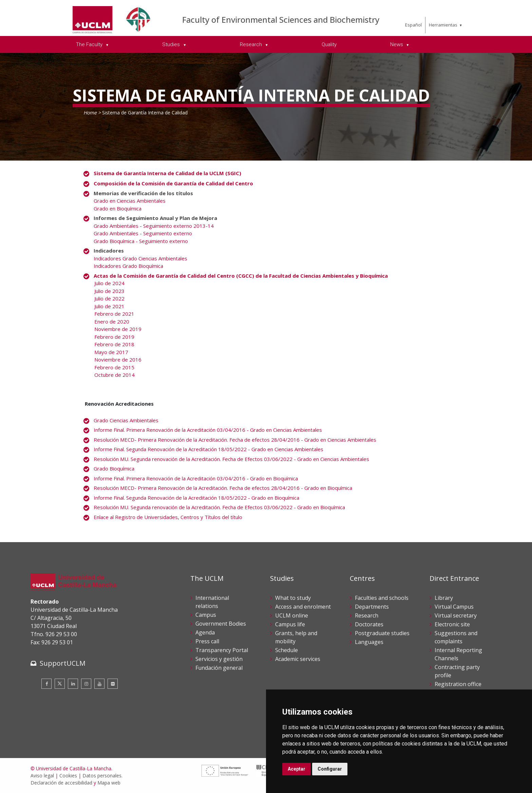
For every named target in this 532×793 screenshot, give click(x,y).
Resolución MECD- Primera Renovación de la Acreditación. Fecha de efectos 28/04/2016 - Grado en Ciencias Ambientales (235, 440)
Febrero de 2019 (114, 337)
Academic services (298, 659)
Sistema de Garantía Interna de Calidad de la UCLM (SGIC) (167, 173)
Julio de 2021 (109, 306)
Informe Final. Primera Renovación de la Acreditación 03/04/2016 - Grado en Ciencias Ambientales (208, 430)
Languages (369, 642)
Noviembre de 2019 (118, 329)
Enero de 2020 (112, 321)
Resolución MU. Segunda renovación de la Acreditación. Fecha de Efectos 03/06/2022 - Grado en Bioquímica (219, 507)
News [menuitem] (397, 44)
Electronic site (452, 624)
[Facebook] (46, 684)
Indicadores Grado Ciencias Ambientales (140, 258)
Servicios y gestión (219, 659)
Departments (372, 607)
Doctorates (369, 624)
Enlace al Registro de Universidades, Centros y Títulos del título (168, 517)
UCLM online (292, 615)
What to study (293, 598)
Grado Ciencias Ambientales (126, 420)
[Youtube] (99, 684)
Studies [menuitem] (172, 44)
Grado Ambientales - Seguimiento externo (143, 233)
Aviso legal (42, 776)
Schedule (287, 650)
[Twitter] (60, 684)
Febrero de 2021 (114, 314)
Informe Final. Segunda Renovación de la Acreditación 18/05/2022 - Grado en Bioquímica (196, 498)
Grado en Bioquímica (118, 208)
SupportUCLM (63, 663)
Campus (206, 615)
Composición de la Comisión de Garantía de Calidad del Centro (173, 183)
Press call (207, 641)
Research (367, 615)
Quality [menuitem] (329, 44)
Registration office (458, 684)
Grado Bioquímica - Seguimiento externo (141, 241)
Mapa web (109, 783)
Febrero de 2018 (114, 344)
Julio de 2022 (109, 298)
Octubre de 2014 (115, 375)
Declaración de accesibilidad (61, 783)
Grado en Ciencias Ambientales (130, 201)
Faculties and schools (382, 598)
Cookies (68, 776)
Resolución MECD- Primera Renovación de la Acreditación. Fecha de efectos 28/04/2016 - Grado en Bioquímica (223, 488)
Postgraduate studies (382, 633)
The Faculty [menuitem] (90, 44)
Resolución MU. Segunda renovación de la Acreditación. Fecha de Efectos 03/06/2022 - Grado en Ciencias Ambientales (231, 459)
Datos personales (102, 776)
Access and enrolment (303, 607)
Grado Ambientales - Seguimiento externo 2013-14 (154, 226)
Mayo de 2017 (111, 352)
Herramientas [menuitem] (443, 25)
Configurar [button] (330, 769)
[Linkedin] (73, 684)
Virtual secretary (456, 615)
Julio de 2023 (109, 291)
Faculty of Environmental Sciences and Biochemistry (281, 20)
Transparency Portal (222, 650)
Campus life (290, 624)
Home (90, 113)
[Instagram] (86, 684)
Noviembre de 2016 (118, 359)
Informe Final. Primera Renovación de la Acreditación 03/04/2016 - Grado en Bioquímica (196, 478)
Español (413, 25)
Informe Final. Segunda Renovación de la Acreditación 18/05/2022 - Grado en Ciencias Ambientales (208, 449)
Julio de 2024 (109, 283)
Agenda (205, 632)
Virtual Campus (454, 607)
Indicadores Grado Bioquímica (128, 266)
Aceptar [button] (297, 769)
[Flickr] (113, 684)
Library (444, 598)
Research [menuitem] (252, 44)
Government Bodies (221, 624)
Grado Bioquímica (114, 468)
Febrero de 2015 (114, 367)
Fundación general (219, 668)
